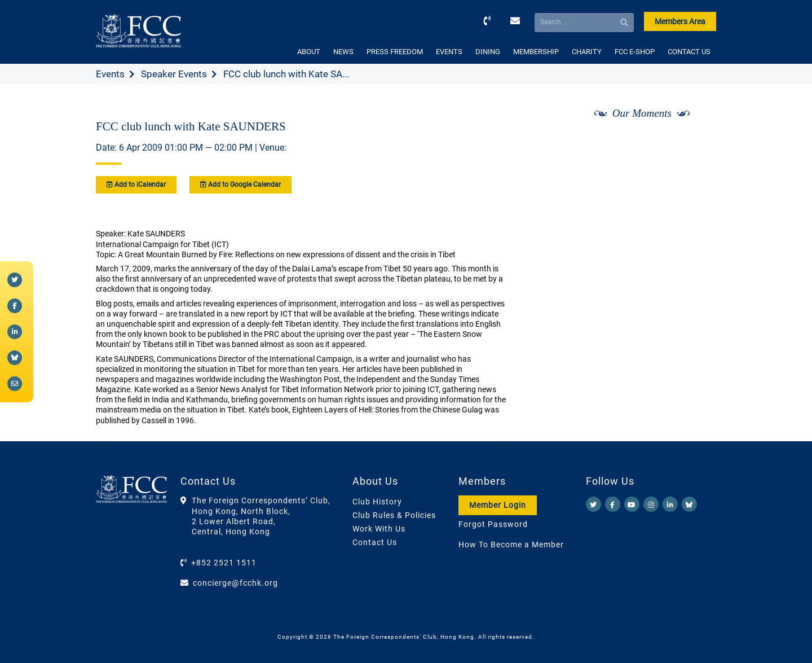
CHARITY (587, 52)
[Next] (695, 143)
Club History (377, 502)
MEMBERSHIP (536, 52)
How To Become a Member (511, 545)
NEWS (343, 52)
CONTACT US (689, 52)
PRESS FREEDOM (395, 52)
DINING (488, 52)
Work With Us (379, 529)
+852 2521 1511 (224, 563)
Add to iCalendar (136, 185)
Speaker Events (174, 74)
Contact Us (375, 542)
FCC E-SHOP (635, 52)
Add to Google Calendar (240, 185)
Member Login (498, 505)
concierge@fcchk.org (235, 583)
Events (110, 74)
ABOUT (309, 52)
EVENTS (449, 52)
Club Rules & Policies (394, 515)
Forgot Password (493, 524)
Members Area (680, 21)
